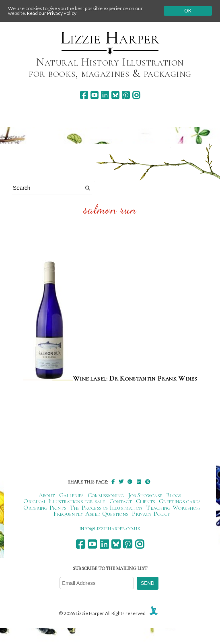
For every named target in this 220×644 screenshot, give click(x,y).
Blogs (174, 495)
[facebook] (84, 95)
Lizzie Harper (110, 38)
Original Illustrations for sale (64, 501)
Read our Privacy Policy (52, 13)
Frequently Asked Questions (91, 514)
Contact (121, 501)
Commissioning (106, 495)
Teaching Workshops (174, 508)
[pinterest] (126, 95)
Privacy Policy (151, 514)
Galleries (71, 495)
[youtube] (94, 95)
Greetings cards (180, 501)
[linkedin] (105, 95)
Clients (145, 501)
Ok (188, 11)
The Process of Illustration (106, 508)
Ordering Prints (45, 508)
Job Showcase (145, 495)
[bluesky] (115, 95)
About (47, 495)
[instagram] (136, 95)
